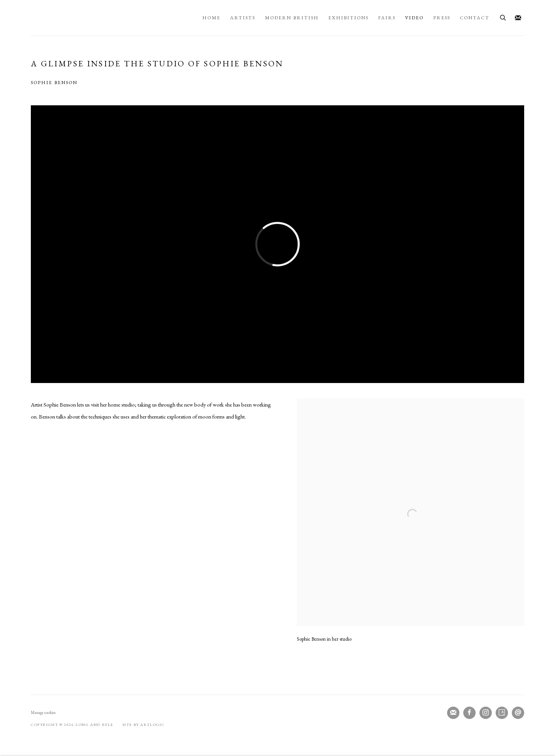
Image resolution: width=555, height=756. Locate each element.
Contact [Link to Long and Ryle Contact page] (475, 18)
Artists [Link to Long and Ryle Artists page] (243, 18)
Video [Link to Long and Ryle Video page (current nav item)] (414, 18)
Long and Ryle (113, 18)
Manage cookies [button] (43, 712)
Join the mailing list (518, 18)
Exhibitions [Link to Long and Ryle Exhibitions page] (348, 18)
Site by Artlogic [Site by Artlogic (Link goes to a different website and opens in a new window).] (144, 725)
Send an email (518, 713)
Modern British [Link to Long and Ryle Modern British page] (292, 18)
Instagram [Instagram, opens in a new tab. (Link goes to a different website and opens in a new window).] (486, 713)
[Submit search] (503, 17)
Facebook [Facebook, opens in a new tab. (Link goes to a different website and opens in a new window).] (469, 713)
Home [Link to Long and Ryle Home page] (211, 18)
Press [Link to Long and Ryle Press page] (442, 18)
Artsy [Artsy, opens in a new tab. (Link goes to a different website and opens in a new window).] (502, 713)
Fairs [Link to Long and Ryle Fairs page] (387, 18)
